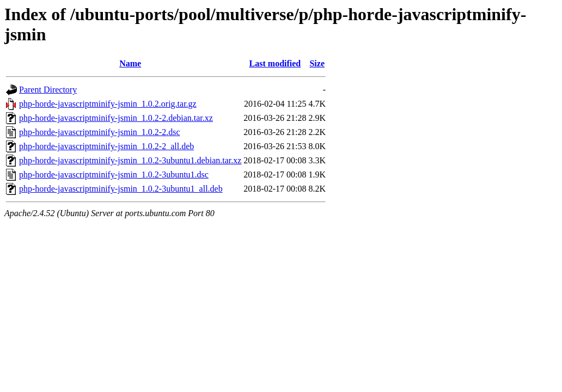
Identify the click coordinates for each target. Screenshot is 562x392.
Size (317, 63)
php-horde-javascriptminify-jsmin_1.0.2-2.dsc (100, 132)
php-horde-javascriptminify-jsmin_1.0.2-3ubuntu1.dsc (114, 174)
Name (130, 63)
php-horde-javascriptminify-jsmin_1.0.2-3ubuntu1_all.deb (121, 189)
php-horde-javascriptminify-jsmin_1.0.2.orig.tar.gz (108, 104)
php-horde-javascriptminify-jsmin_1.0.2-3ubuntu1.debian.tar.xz (130, 160)
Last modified (275, 63)
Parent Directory (48, 90)
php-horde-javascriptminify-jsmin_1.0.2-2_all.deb (106, 146)
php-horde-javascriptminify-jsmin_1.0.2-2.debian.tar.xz (116, 118)
